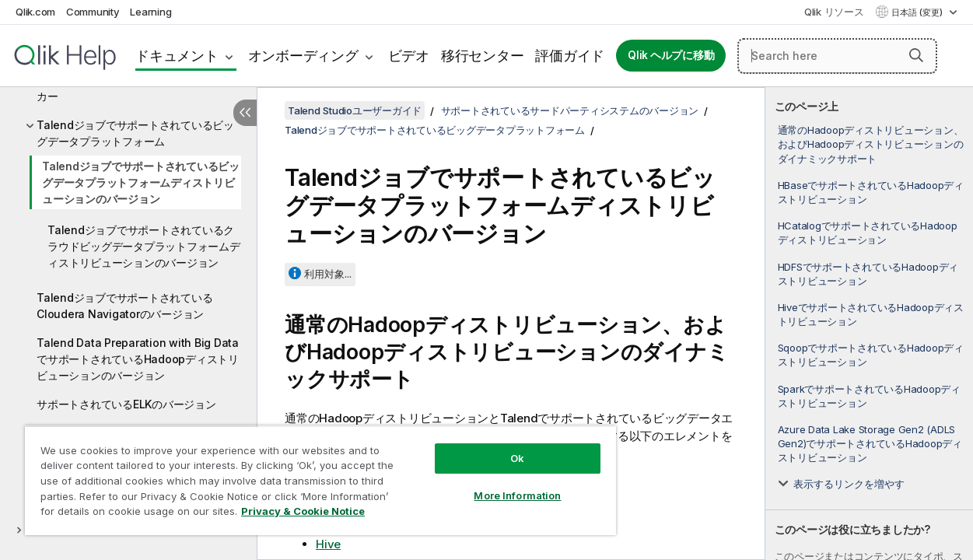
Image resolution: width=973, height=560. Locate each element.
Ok (495, 446)
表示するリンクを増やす (849, 484)
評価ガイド (570, 56)
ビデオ (409, 56)
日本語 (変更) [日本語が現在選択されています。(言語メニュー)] (918, 12)
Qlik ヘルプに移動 (671, 55)
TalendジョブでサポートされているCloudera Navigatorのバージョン (124, 306)
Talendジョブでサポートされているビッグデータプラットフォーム (135, 133)
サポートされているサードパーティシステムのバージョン (570, 110)
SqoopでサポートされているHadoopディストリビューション (871, 355)
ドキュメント (177, 56)
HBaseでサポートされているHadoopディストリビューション (871, 192)
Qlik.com (35, 12)
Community (93, 12)
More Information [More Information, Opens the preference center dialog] (495, 484)
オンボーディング (303, 56)
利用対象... (328, 274)
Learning (150, 12)
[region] (307, 474)
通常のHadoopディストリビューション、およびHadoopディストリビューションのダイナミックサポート (871, 144)
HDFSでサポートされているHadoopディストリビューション (868, 274)
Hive (328, 544)
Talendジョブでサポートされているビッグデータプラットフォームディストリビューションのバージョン (141, 182)
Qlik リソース (834, 12)
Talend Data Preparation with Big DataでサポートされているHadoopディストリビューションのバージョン (138, 359)
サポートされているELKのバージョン (126, 404)
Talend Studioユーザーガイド (355, 110)
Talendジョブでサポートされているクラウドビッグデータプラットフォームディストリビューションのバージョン (144, 246)
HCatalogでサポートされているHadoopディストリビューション (868, 233)
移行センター (483, 56)
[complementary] (869, 324)
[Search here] (837, 56)
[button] (916, 55)
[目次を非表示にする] (245, 113)
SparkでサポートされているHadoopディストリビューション (869, 396)
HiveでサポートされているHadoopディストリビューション (871, 314)
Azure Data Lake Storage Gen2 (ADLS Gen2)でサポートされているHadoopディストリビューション (870, 443)
